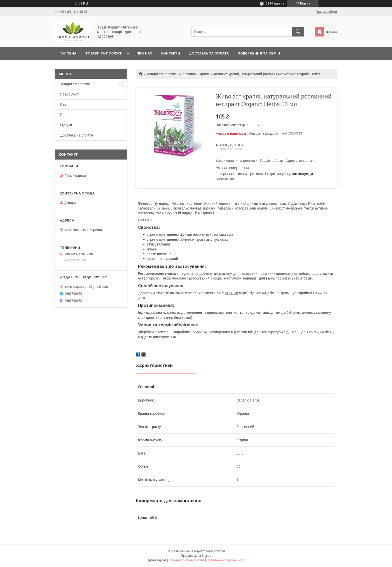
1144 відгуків (275, 3)
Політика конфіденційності (225, 560)
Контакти (171, 53)
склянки (232, 293)
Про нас (144, 53)
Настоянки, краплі (195, 74)
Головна (68, 53)
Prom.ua (220, 551)
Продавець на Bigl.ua (196, 556)
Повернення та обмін (259, 53)
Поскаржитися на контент (186, 560)
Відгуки (66, 125)
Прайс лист (69, 94)
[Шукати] (298, 32)
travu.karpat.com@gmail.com (86, 287)
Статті (65, 104)
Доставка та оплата (209, 53)
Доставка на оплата (76, 135)
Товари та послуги (104, 53)
